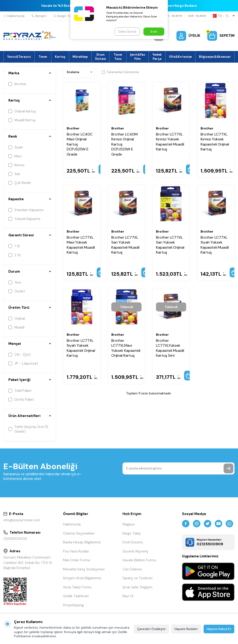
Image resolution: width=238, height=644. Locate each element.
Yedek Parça (157, 57)
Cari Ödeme (132, 569)
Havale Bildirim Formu (139, 560)
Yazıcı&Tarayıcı (19, 57)
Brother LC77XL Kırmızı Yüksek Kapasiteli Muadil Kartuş (170, 142)
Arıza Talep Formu (77, 587)
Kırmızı (16, 165)
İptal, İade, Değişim (137, 587)
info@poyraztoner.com (22, 520)
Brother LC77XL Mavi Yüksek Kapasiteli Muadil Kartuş (81, 245)
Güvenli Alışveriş (135, 551)
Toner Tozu (118, 57)
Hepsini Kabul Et (219, 629)
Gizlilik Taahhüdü (76, 596)
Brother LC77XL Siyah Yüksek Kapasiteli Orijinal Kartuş (81, 348)
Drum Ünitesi (101, 57)
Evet (154, 31)
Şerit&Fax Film (137, 57)
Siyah (16, 147)
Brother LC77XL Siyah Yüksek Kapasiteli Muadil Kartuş (215, 245)
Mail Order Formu (77, 560)
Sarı (14, 174)
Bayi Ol (128, 596)
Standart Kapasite (26, 210)
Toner (43, 57)
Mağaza (129, 524)
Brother (17, 84)
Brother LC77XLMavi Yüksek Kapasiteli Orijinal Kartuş (126, 348)
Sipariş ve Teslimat (138, 578)
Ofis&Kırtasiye (180, 57)
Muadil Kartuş (22, 120)
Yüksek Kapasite (24, 219)
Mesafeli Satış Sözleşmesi (84, 569)
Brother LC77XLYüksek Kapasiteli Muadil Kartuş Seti (170, 348)
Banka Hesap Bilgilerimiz (82, 542)
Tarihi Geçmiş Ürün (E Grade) (28, 429)
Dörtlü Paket (21, 400)
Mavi (15, 156)
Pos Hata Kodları (76, 551)
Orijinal (17, 319)
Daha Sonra (127, 31)
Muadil (16, 327)
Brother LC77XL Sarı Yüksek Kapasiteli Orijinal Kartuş (170, 245)
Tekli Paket (20, 391)
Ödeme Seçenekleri (79, 533)
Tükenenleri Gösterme (120, 72)
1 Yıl (14, 246)
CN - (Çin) (20, 355)
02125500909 (15, 539)
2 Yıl (14, 255)
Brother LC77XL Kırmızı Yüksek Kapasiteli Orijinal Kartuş (215, 142)
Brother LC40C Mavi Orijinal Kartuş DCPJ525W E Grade (80, 144)
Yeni (15, 282)
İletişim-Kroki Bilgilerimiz (82, 578)
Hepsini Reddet (186, 629)
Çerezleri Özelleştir (151, 629)
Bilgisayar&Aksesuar (215, 57)
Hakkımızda (14, 16)
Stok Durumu (133, 542)
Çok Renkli (20, 183)
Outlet (17, 291)
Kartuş (60, 57)
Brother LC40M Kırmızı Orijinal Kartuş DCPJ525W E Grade (124, 144)
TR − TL (224, 16)
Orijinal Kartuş (22, 111)
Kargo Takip (64, 16)
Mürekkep (80, 57)
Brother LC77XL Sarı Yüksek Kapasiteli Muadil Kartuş (125, 245)
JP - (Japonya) (23, 363)
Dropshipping (73, 605)
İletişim (39, 16)
